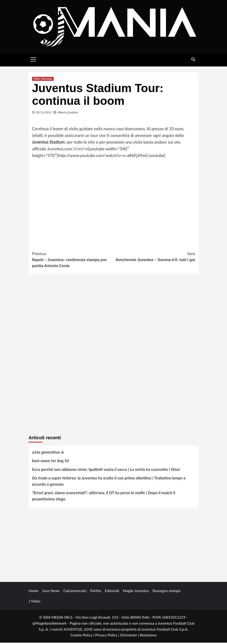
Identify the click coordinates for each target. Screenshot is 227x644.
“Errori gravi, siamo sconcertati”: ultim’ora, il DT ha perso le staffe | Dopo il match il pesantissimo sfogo (104, 497)
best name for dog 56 (51, 462)
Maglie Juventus (136, 592)
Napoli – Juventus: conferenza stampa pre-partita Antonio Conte (73, 261)
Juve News (51, 592)
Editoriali (112, 592)
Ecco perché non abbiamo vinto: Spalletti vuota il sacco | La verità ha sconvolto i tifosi (106, 471)
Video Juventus (43, 80)
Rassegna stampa (166, 592)
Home (34, 592)
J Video (35, 602)
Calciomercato (75, 592)
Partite (96, 592)
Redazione (148, 636)
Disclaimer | (130, 636)
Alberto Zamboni (68, 113)
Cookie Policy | (83, 636)
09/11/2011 (44, 113)
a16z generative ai (48, 453)
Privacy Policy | (107, 636)
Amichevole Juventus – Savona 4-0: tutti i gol (154, 258)
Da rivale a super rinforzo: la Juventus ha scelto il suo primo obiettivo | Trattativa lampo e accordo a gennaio (109, 482)
